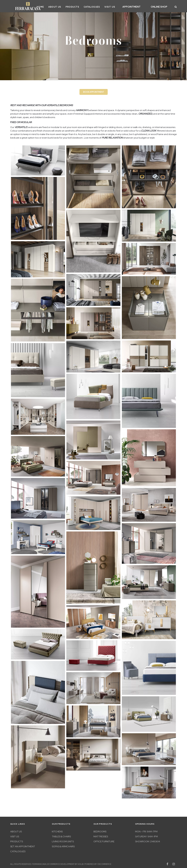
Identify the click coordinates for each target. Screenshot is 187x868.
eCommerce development (61, 863)
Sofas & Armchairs (63, 845)
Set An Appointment (23, 845)
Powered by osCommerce (98, 863)
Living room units (63, 840)
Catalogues (99, 6)
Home (48, 6)
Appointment (137, 6)
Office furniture (104, 840)
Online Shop (161, 6)
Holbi (81, 863)
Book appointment (94, 91)
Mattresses (101, 835)
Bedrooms (100, 831)
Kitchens (57, 831)
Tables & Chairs (61, 835)
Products (80, 6)
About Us (62, 6)
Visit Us (117, 6)
